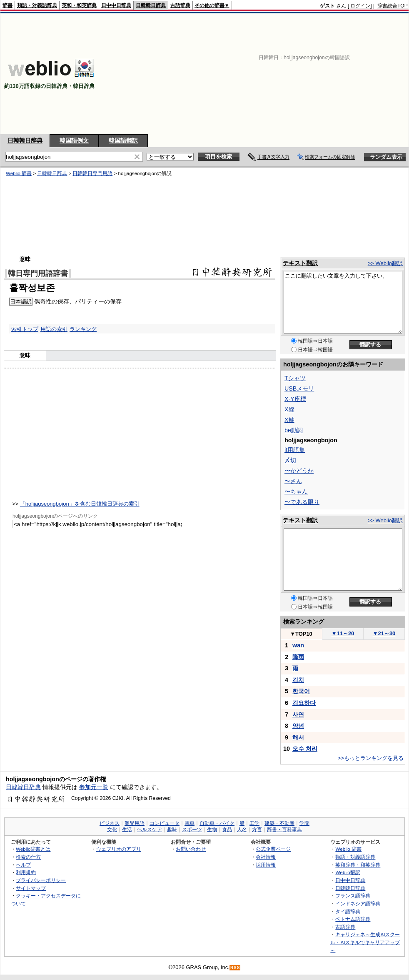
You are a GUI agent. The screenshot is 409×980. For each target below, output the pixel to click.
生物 (212, 830)
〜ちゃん (296, 491)
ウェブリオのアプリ (119, 849)
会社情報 (266, 857)
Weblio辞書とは (33, 849)
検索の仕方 (28, 857)
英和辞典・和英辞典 (358, 865)
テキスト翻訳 (300, 263)
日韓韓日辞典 (151, 5)
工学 (254, 823)
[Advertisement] (270, 74)
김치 (298, 680)
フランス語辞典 (353, 896)
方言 (257, 830)
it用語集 (295, 450)
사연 (298, 714)
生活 (127, 830)
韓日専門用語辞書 (38, 273)
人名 (242, 830)
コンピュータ (165, 823)
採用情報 (266, 865)
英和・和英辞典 (79, 5)
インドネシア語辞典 (358, 904)
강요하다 (304, 703)
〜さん (293, 481)
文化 (112, 830)
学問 (304, 823)
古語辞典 (180, 5)
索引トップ (25, 329)
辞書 (7, 5)
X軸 (289, 420)
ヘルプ (23, 865)
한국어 (301, 691)
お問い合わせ (191, 849)
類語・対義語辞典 (37, 5)
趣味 (172, 830)
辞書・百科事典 (284, 830)
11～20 (343, 633)
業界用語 (135, 823)
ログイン (360, 6)
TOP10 (301, 634)
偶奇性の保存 (52, 301)
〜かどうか (299, 471)
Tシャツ (295, 378)
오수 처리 (305, 749)
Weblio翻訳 (348, 872)
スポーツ (192, 830)
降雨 (298, 657)
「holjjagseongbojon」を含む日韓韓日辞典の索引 (80, 504)
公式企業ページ (273, 849)
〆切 (290, 460)
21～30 (384, 633)
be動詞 (294, 430)
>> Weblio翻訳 (385, 263)
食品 (227, 830)
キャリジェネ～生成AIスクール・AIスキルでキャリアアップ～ (365, 942)
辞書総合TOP (393, 6)
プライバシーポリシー (41, 880)
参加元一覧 (94, 787)
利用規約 (26, 872)
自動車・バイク (217, 823)
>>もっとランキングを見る (371, 758)
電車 (190, 823)
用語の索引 (54, 329)
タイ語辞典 (348, 911)
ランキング (83, 329)
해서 (298, 737)
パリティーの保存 (98, 301)
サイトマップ (31, 888)
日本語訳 (21, 302)
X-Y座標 (295, 399)
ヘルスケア (150, 830)
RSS (235, 968)
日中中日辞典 (116, 5)
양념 (298, 726)
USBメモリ (299, 388)
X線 (289, 409)
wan (298, 645)
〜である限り (302, 502)
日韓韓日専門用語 (92, 173)
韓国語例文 (74, 140)
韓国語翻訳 (123, 140)
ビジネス (110, 823)
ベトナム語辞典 (353, 919)
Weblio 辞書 (19, 173)
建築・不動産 (279, 823)
